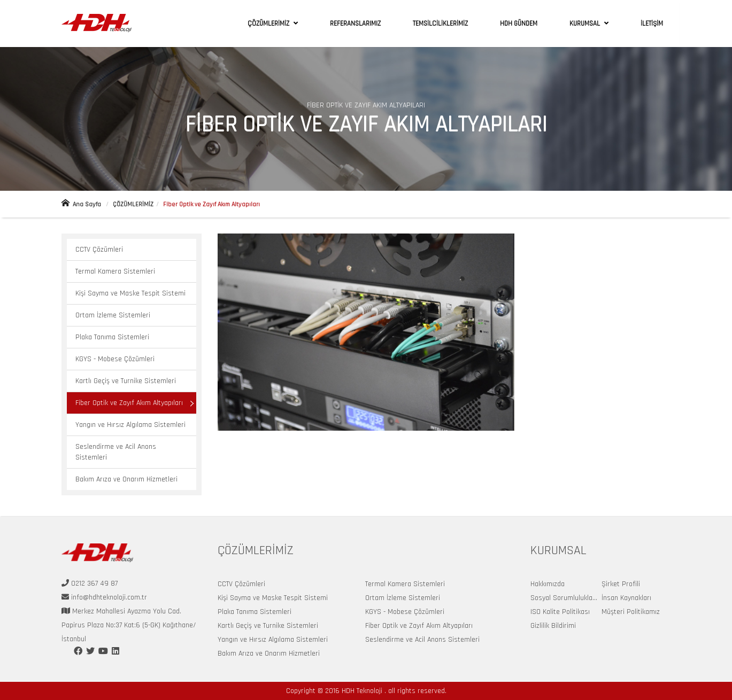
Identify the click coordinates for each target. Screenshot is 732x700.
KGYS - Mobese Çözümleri (115, 359)
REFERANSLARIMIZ (355, 24)
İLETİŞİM (652, 24)
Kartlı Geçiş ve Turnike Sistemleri (126, 381)
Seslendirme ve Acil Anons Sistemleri (116, 452)
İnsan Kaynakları (626, 598)
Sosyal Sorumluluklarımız (569, 598)
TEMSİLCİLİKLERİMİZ (440, 24)
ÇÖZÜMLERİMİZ (269, 24)
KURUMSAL (585, 24)
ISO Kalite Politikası (560, 612)
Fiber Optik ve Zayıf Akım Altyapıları (129, 403)
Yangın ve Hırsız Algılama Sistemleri (130, 425)
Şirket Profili (621, 584)
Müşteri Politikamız (631, 612)
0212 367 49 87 (93, 584)
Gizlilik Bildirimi (553, 626)
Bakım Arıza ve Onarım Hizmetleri (126, 479)
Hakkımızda (548, 584)
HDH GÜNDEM (519, 24)
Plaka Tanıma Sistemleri (112, 337)
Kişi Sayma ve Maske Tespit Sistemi (130, 293)
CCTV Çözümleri (99, 250)
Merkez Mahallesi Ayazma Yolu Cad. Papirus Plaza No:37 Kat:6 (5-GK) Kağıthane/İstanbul (129, 625)
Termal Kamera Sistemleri (115, 271)
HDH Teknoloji (363, 691)
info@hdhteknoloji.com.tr (108, 597)
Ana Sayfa (81, 204)
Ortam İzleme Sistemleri (113, 315)
